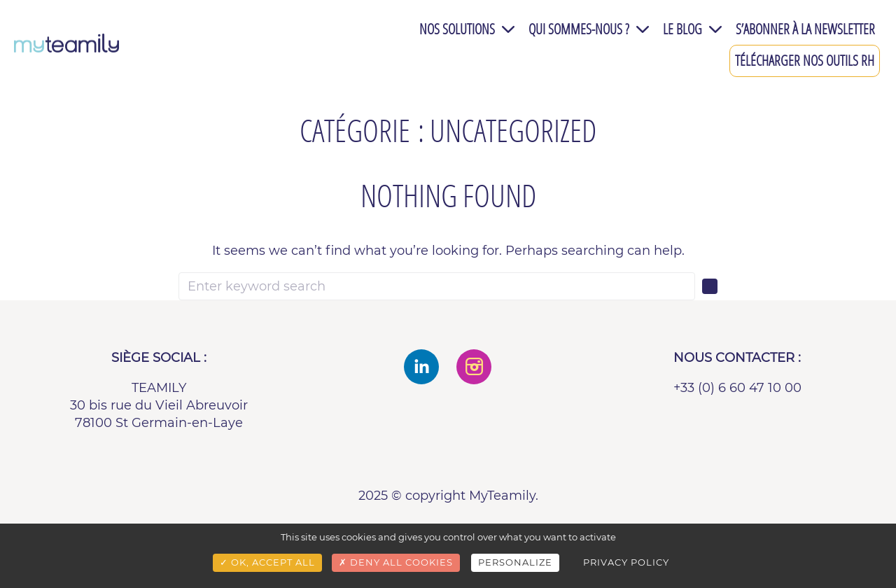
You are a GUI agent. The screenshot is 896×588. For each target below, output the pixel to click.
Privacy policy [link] (626, 562)
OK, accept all (267, 562)
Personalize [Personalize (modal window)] (515, 562)
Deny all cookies (396, 562)
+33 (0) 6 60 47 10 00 (737, 388)
